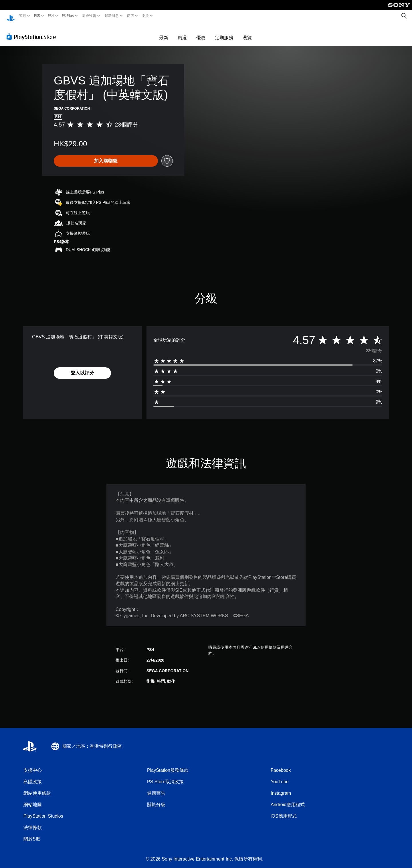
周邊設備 (89, 16)
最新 (164, 32)
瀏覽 (247, 32)
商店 (131, 16)
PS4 (51, 16)
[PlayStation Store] (33, 31)
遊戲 (23, 16)
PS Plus (68, 16)
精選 (182, 32)
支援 (145, 16)
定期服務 (224, 32)
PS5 (37, 16)
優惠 (201, 32)
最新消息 (111, 16)
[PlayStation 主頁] (11, 16)
